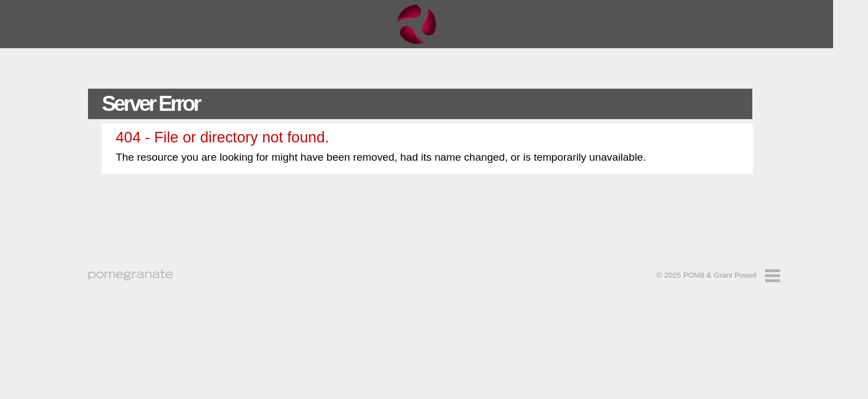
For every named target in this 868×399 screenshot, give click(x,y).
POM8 (694, 275)
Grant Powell (735, 275)
